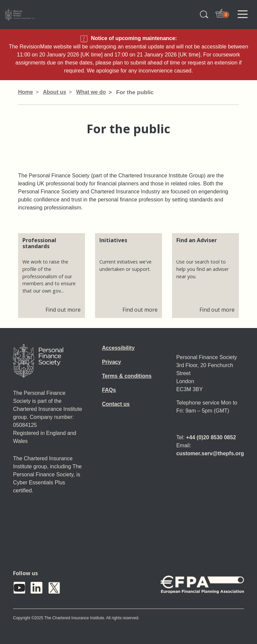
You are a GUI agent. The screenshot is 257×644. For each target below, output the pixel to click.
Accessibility (118, 348)
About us (54, 92)
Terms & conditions (127, 376)
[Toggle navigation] (243, 14)
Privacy (112, 362)
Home (25, 92)
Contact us (116, 404)
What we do (91, 92)
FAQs (109, 390)
